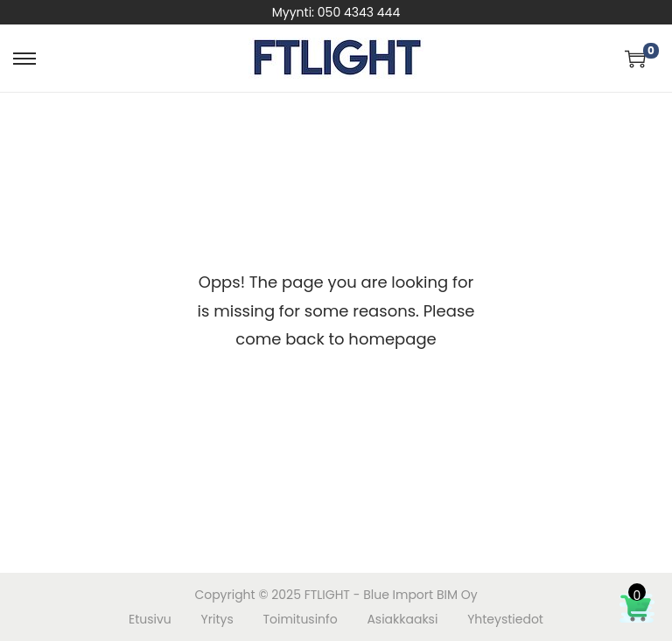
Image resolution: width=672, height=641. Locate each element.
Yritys (217, 619)
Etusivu (150, 619)
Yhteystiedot (505, 619)
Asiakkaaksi (402, 619)
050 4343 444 (359, 12)
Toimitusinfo (300, 619)
